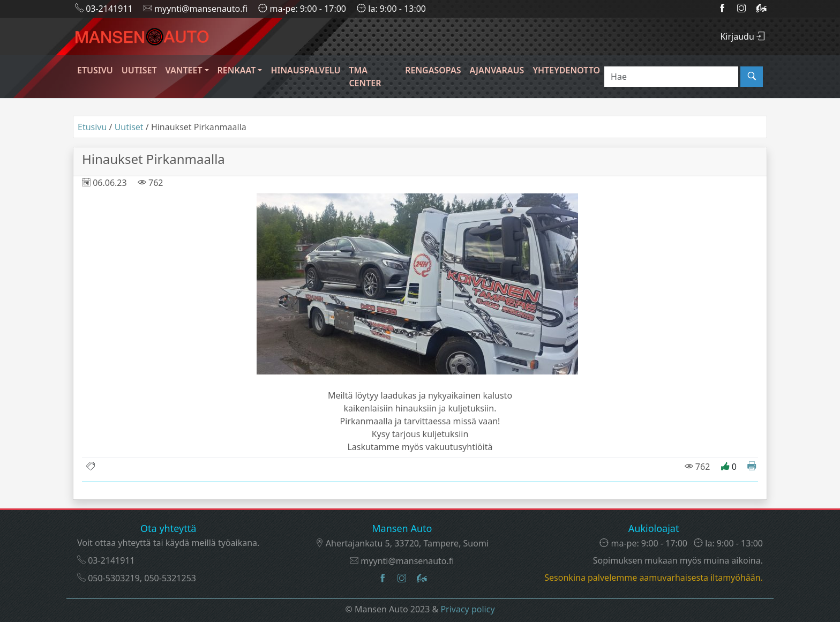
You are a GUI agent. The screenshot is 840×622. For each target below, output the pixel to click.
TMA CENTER (365, 77)
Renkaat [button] (237, 70)
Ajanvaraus (497, 70)
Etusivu (95, 70)
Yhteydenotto (566, 70)
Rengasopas (433, 70)
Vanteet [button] (184, 70)
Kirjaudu (742, 36)
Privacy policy (467, 609)
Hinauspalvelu (305, 70)
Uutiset (139, 70)
